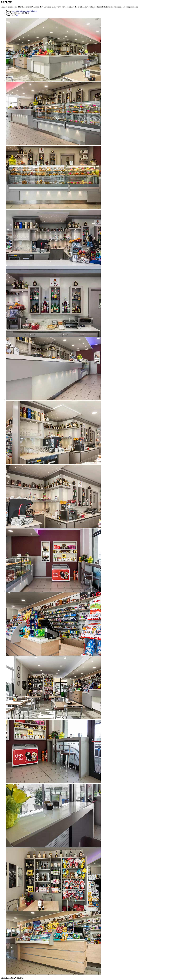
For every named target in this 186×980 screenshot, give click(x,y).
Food (17, 15)
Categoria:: (10, 15)
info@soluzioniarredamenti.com (25, 11)
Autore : (9, 11)
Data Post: (10, 13)
